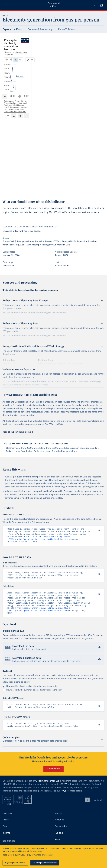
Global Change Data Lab (47, 788)
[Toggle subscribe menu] (101, 5)
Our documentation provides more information (41, 684)
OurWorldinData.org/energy (15, 192)
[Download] (88, 190)
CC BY (29, 192)
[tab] (10, 49)
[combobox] (94, 5)
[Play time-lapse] (6, 182)
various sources (90, 212)
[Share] (94, 190)
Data (5, 833)
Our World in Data (54, 5)
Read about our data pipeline (18, 432)
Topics (6, 827)
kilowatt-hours (22, 231)
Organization (61, 833)
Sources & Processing (40, 29)
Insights (6, 840)
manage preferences (43, 855)
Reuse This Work (67, 29)
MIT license (55, 795)
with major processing (38, 245)
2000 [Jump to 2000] (14, 182)
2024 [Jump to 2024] (99, 182)
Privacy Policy (25, 855)
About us (59, 827)
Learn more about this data (54, 189)
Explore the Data (12, 29)
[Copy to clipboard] (95, 531)
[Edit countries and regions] (99, 49)
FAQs (63, 798)
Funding (59, 840)
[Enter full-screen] (101, 190)
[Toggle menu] (6, 5)
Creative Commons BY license (23, 495)
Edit (100, 49)
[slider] (21, 182)
